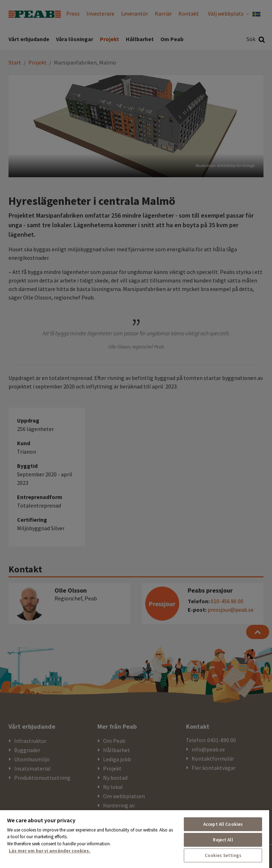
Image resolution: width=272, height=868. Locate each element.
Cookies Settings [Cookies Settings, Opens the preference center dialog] (223, 855)
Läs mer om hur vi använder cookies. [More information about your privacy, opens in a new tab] (50, 851)
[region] (135, 839)
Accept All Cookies (223, 824)
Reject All (223, 840)
